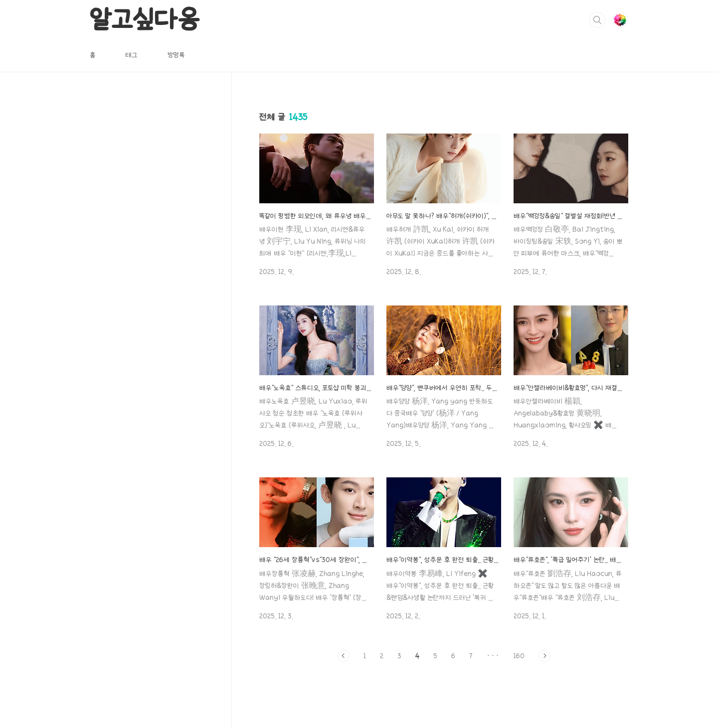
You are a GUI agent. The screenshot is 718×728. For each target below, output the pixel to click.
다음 (544, 656)
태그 (131, 55)
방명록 (176, 55)
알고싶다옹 (144, 19)
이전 (344, 656)
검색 (597, 20)
